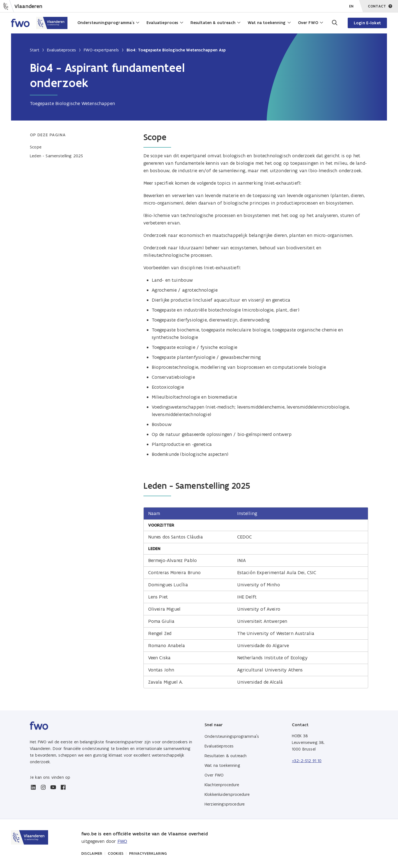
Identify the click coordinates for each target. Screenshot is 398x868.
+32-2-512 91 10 (307, 761)
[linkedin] (33, 787)
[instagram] (43, 787)
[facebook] (63, 787)
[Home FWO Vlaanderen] (39, 23)
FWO (122, 841)
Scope (36, 147)
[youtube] (53, 787)
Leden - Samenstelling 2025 (56, 156)
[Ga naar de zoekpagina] (334, 23)
